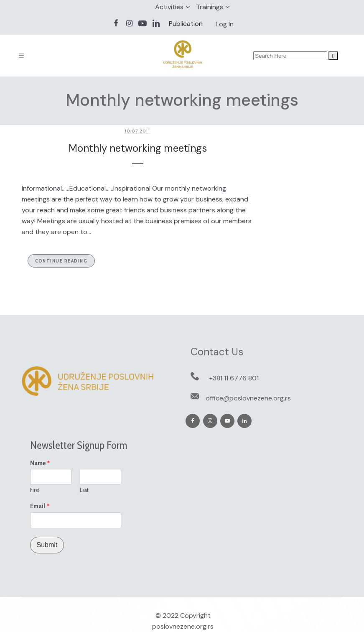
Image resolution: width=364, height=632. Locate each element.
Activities (169, 7)
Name (40, 463)
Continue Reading (61, 261)
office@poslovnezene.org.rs (248, 398)
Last (84, 490)
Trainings (210, 7)
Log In (225, 24)
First (35, 490)
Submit (47, 545)
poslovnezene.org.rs (183, 626)
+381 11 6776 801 (234, 378)
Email (40, 506)
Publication (186, 24)
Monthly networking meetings (138, 148)
